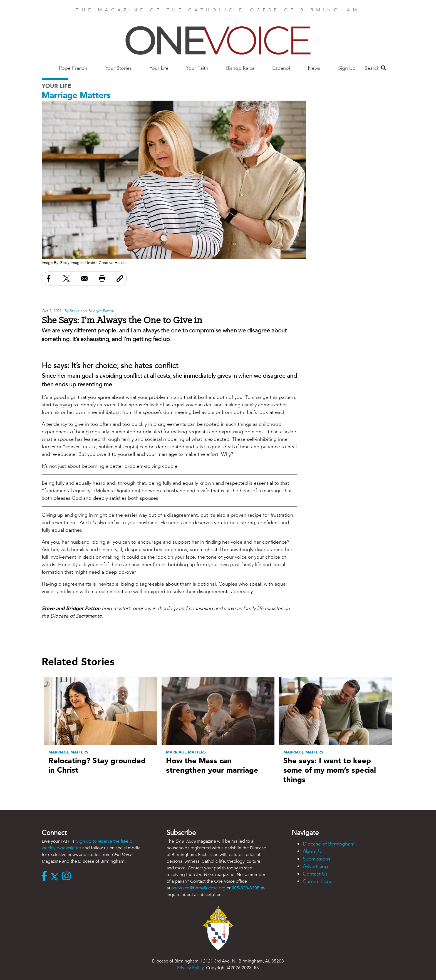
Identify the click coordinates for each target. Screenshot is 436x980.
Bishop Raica (240, 68)
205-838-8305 (246, 888)
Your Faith (197, 68)
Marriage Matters (76, 95)
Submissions (317, 859)
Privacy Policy (190, 968)
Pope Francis (73, 68)
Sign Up (347, 68)
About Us (313, 851)
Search (375, 68)
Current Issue (318, 881)
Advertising (315, 866)
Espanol (281, 68)
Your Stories (119, 68)
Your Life (159, 68)
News (314, 68)
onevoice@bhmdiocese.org (198, 888)
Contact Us (315, 874)
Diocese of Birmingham (329, 844)
